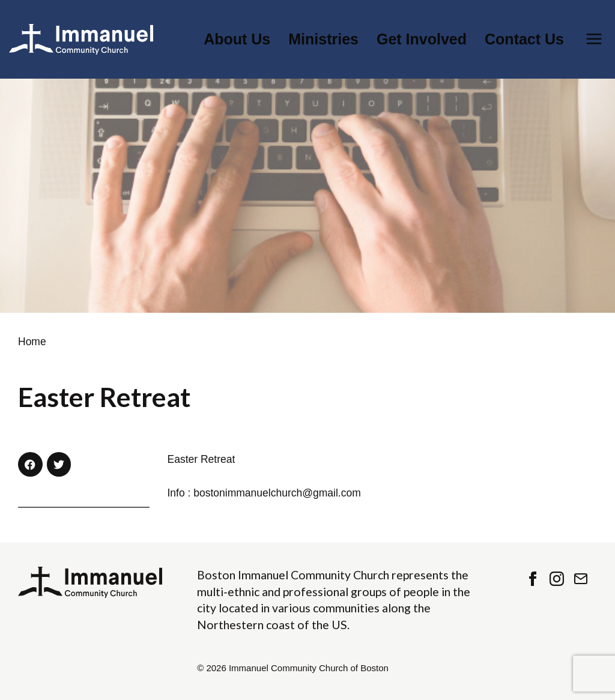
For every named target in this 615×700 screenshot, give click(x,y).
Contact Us (524, 39)
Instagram (557, 579)
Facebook (533, 579)
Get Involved (422, 39)
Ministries (323, 39)
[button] (30, 464)
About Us (237, 39)
